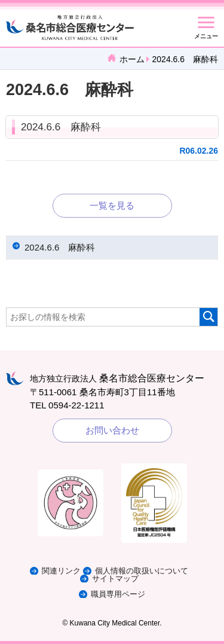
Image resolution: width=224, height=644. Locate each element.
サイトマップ (115, 579)
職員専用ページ (118, 594)
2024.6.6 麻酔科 (61, 127)
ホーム (132, 59)
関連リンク (61, 571)
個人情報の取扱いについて (142, 571)
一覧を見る (112, 205)
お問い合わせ (112, 430)
